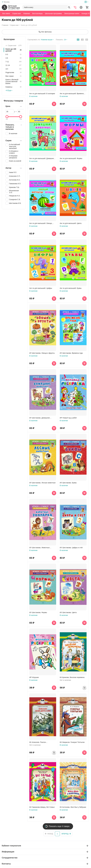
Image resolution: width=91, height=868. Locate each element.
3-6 (14, 58)
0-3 (14, 54)
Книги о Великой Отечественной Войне (14, 81)
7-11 (14, 62)
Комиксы (14, 87)
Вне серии (14, 76)
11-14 (14, 65)
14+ (14, 69)
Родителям (14, 72)
